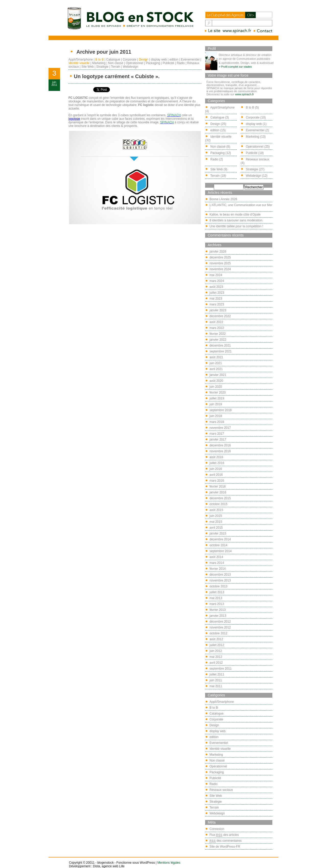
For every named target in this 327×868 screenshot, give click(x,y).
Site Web (87, 67)
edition (174, 60)
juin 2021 (216, 363)
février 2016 (218, 486)
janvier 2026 (218, 252)
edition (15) (215, 130)
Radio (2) (214, 159)
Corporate (129, 60)
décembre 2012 (220, 622)
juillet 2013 (217, 592)
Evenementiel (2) (255, 130)
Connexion (217, 829)
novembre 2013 (220, 580)
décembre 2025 (220, 257)
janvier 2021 (218, 375)
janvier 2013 (218, 616)
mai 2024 (216, 275)
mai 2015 (216, 522)
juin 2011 (216, 680)
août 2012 (216, 639)
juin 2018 (216, 416)
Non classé (116, 63)
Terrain (116, 67)
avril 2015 (216, 528)
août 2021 (216, 357)
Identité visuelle (79, 63)
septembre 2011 (221, 669)
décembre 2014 (220, 539)
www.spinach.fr (244, 94)
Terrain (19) (215, 176)
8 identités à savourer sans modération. (236, 220)
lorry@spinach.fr (263, 31)
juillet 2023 (217, 293)
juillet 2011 (217, 674)
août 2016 (216, 457)
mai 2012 (216, 657)
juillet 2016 (217, 463)
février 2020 (218, 393)
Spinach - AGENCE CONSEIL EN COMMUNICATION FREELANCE (228, 31)
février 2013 (218, 610)
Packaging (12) (218, 153)
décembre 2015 (220, 498)
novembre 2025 (220, 263)
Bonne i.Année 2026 (223, 199)
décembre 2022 (220, 316)
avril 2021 (216, 369)
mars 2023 (217, 304)
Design (143, 60)
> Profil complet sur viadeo (235, 67)
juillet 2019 (217, 398)
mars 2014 (217, 563)
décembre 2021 (220, 346)
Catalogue (113, 60)
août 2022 (216, 322)
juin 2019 (216, 404)
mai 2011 (216, 686)
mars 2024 (217, 281)
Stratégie (102, 67)
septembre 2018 (221, 410)
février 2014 (218, 569)
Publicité (168, 63)
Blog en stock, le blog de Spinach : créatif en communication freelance (130, 18)
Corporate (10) (253, 117)
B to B (100, 60)
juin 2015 (216, 516)
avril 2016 (216, 475)
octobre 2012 (218, 633)
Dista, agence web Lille (109, 866)
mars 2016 (217, 481)
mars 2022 (217, 328)
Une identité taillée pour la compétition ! (236, 226)
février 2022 (218, 334)
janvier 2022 (218, 340)
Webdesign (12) (254, 176)
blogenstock (106, 863)
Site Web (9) (216, 169)
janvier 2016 (218, 492)
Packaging (153, 63)
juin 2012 (216, 651)
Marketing (99, 63)
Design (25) (216, 124)
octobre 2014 (218, 545)
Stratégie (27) (253, 169)
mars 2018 (217, 422)
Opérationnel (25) (255, 147)
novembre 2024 (220, 269)
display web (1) (254, 124)
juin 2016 (216, 469)
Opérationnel (135, 63)
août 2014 (216, 557)
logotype (74, 119)
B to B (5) (250, 108)
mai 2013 (216, 598)
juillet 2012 (217, 645)
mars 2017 (217, 434)
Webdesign (131, 67)
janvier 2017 (218, 439)
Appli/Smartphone (81, 60)
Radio (181, 63)
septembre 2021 (221, 351)
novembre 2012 (220, 627)
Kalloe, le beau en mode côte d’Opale (235, 215)
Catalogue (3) (217, 117)
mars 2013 (217, 604)
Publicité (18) (252, 153)
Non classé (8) (218, 147)
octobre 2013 (218, 586)
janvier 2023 (218, 310)
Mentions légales (169, 863)
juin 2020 (216, 387)
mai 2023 (216, 299)
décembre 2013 (220, 575)
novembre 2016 (220, 451)
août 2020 (216, 381)
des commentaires (226, 841)
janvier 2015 (218, 533)
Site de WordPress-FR (225, 847)
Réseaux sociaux (221, 790)
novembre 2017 (220, 428)
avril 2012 (216, 663)
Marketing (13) (253, 137)
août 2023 (216, 287)
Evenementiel (190, 60)
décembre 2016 (220, 445)
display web (159, 60)
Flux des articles (224, 835)
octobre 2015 (218, 504)
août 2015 (216, 510)
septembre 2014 (221, 551)
